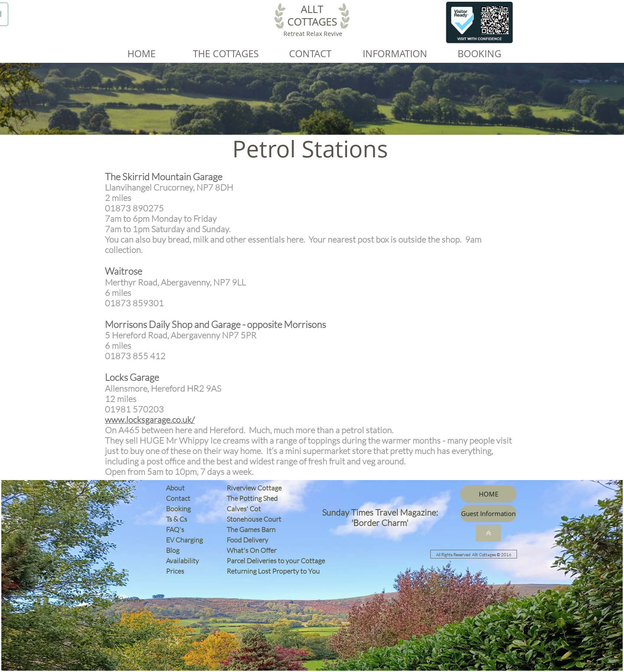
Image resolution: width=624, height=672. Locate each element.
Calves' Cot (246, 509)
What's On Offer (252, 550)
